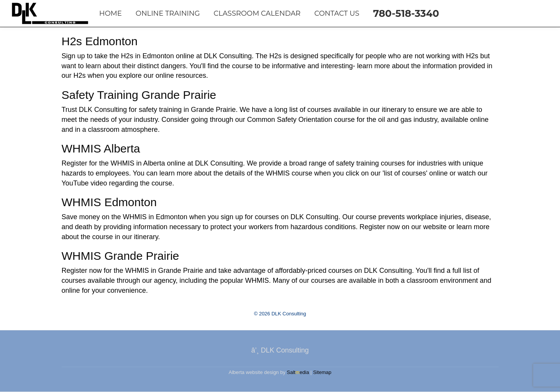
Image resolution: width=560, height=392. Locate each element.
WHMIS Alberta (101, 148)
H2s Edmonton (100, 41)
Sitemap (322, 372)
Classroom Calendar (257, 13)
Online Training (168, 13)
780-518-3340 (406, 13)
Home (111, 13)
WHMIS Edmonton (109, 202)
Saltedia (298, 372)
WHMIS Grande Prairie (121, 256)
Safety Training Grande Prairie (139, 95)
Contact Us (337, 13)
